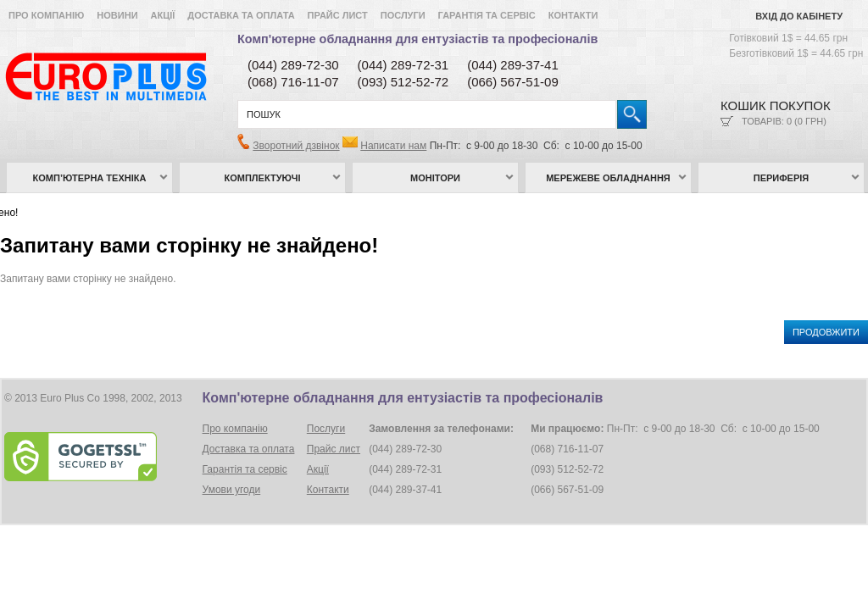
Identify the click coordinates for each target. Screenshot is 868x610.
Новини (117, 15)
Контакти (573, 15)
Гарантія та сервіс (487, 15)
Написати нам (393, 146)
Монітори (435, 178)
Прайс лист (338, 15)
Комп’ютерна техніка (90, 178)
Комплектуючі (263, 178)
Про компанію (46, 15)
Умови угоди (232, 490)
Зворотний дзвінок (296, 146)
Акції (163, 15)
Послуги (403, 15)
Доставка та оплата (241, 15)
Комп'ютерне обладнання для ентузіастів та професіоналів (417, 39)
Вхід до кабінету (799, 16)
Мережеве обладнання (608, 178)
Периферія (782, 178)
